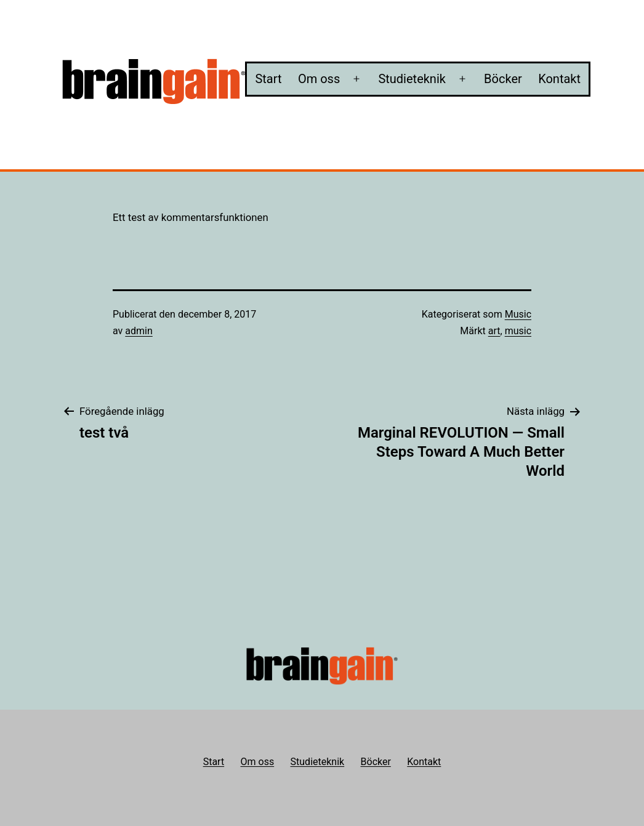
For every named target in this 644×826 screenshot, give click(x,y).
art (494, 331)
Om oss (319, 79)
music (518, 331)
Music (518, 314)
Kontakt (559, 79)
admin (139, 331)
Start (268, 79)
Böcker (503, 79)
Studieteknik (412, 79)
